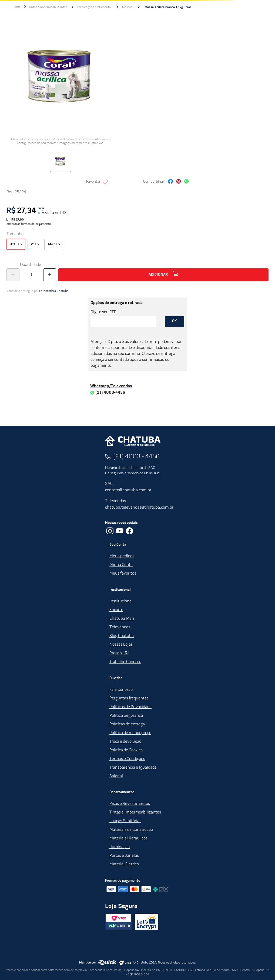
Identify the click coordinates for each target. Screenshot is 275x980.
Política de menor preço (130, 733)
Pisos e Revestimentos (130, 804)
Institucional (121, 601)
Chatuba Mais (122, 619)
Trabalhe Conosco (125, 662)
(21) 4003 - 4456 (136, 457)
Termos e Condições (127, 759)
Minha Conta (121, 565)
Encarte (116, 610)
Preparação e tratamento (94, 7)
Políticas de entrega (127, 724)
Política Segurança (126, 716)
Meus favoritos (123, 574)
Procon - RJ (119, 653)
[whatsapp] (187, 182)
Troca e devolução (125, 742)
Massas (127, 7)
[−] (13, 275)
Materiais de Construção (131, 830)
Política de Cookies (126, 750)
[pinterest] (179, 182)
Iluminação (120, 847)
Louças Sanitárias (125, 821)
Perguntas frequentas (129, 698)
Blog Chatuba (122, 636)
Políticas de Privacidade (130, 707)
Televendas (120, 627)
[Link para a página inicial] (16, 7)
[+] (50, 275)
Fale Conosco (121, 690)
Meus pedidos (122, 556)
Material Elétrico (124, 864)
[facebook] (170, 182)
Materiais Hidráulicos (128, 838)
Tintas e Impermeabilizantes (48, 7)
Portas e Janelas (124, 856)
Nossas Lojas (121, 645)
